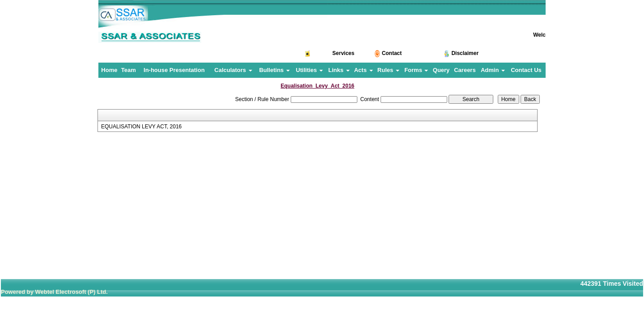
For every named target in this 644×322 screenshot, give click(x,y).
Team (129, 70)
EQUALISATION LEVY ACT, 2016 (141, 127)
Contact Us (526, 70)
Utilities (310, 70)
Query (441, 70)
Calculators (233, 70)
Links (339, 70)
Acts (364, 70)
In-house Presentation (174, 70)
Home (109, 70)
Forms (416, 70)
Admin (493, 70)
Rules (388, 70)
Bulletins (274, 70)
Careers (465, 70)
